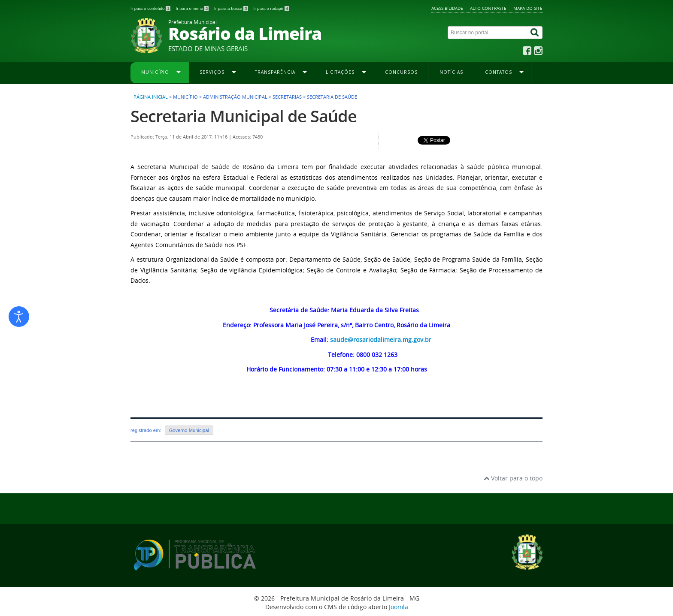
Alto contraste (488, 8)
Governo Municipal (189, 430)
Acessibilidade (447, 8)
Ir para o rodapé (271, 8)
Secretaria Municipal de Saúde (244, 116)
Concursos (401, 72)
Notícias (451, 72)
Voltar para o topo (513, 478)
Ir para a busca (232, 8)
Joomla (399, 607)
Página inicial (151, 97)
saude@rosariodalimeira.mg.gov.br (381, 340)
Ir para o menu (193, 8)
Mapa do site (528, 8)
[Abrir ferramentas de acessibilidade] (19, 317)
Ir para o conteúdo (151, 8)
